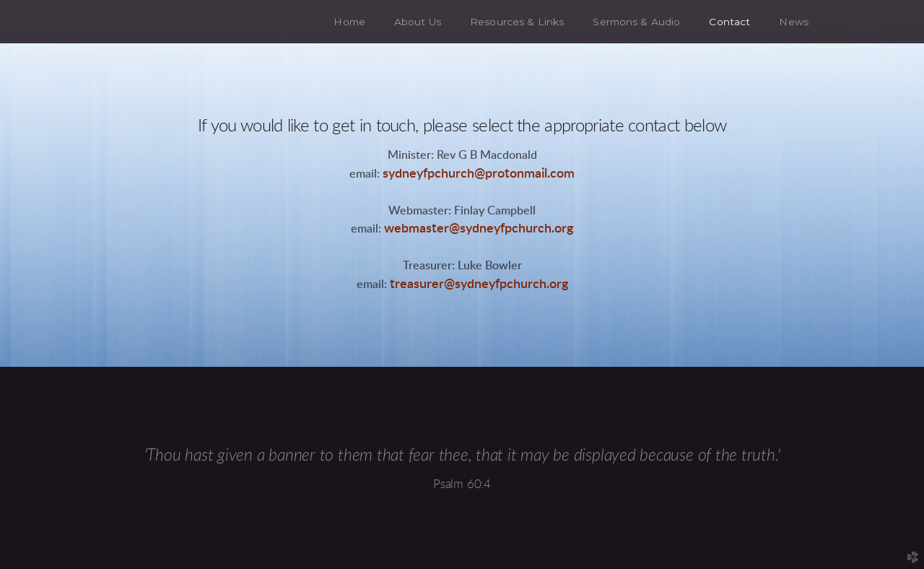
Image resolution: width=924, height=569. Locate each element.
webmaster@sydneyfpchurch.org (479, 229)
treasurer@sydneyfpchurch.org (479, 284)
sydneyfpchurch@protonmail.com (479, 174)
